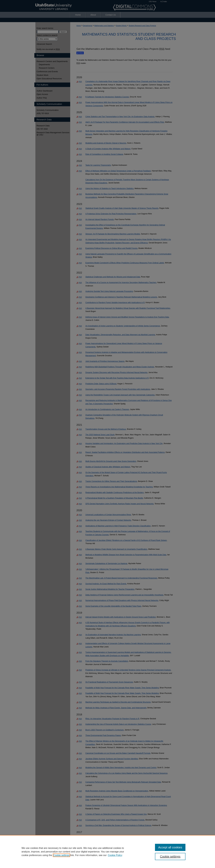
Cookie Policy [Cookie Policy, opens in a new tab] (115, 855)
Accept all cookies (170, 847)
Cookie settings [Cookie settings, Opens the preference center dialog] (170, 856)
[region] (107, 852)
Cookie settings (61, 855)
